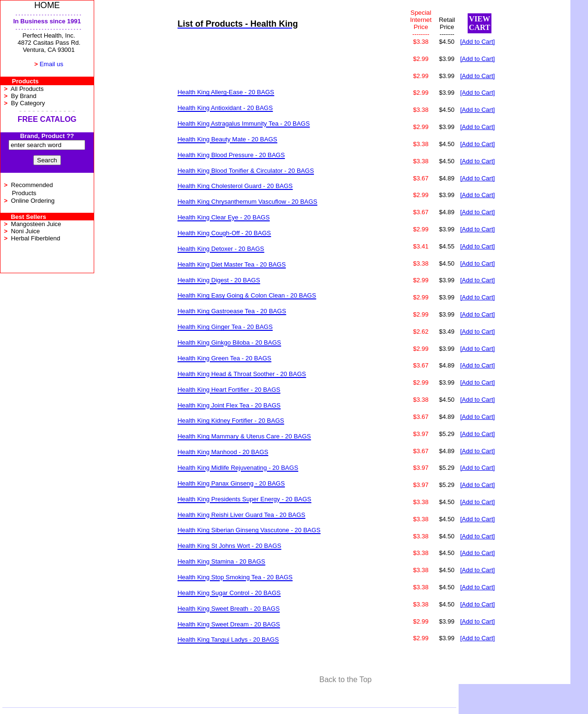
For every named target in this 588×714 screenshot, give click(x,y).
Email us (51, 64)
